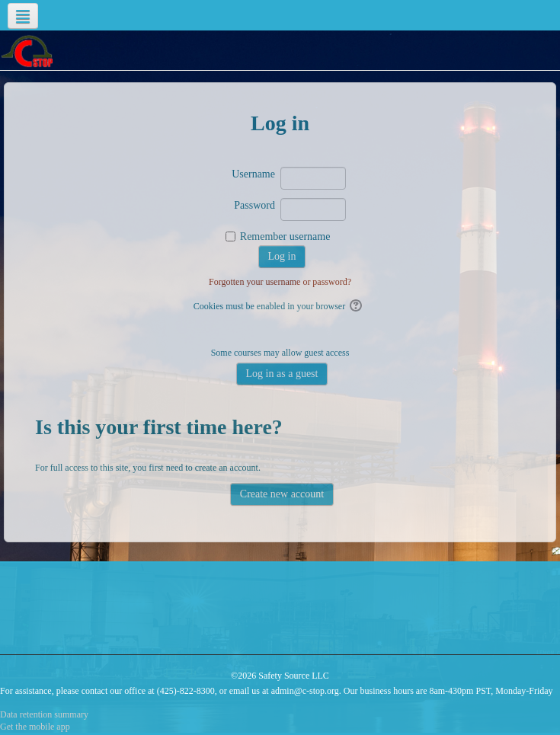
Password (254, 205)
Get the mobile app (35, 727)
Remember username (285, 236)
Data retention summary (44, 714)
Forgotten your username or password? (280, 282)
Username (253, 174)
